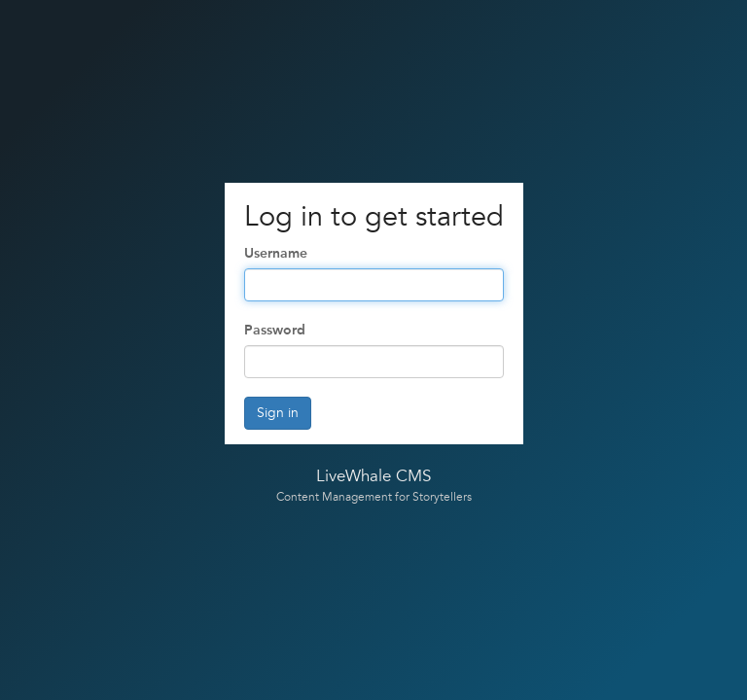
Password (275, 330)
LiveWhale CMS (373, 476)
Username (276, 253)
